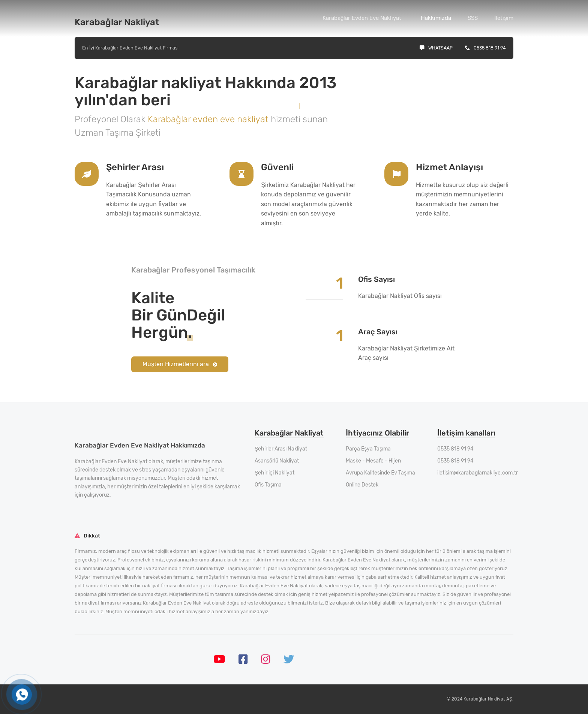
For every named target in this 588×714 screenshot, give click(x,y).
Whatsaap (436, 48)
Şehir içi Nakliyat (274, 473)
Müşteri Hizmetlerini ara (180, 364)
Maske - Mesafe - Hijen (373, 461)
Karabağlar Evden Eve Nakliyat (362, 18)
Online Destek (362, 485)
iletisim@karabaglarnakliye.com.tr (478, 473)
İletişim (504, 18)
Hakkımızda (436, 18)
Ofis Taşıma (268, 485)
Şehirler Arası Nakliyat (281, 449)
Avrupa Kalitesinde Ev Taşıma (380, 473)
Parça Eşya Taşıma (368, 449)
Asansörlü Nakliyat (277, 461)
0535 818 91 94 (485, 48)
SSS (473, 18)
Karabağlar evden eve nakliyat (209, 119)
